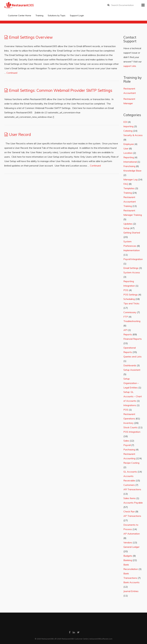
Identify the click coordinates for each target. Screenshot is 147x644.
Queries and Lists (132, 357)
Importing (128, 126)
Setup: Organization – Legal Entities (131, 383)
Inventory (128, 423)
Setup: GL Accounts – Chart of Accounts (133, 396)
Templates (129, 188)
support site (130, 66)
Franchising (129, 166)
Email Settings (131, 268)
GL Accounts (130, 472)
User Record (20, 135)
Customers (129, 485)
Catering (128, 131)
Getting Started (132, 233)
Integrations (130, 405)
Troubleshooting (132, 321)
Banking (128, 560)
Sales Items (130, 498)
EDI (125, 122)
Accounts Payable (133, 503)
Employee (129, 144)
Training (39, 15)
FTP (126, 317)
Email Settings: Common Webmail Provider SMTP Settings (61, 90)
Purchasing (129, 450)
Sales (126, 441)
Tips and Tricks (131, 303)
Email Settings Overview (31, 37)
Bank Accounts (131, 582)
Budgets (128, 556)
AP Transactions (132, 516)
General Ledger (131, 547)
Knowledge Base (132, 171)
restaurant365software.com (101, 639)
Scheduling (129, 299)
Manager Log (130, 179)
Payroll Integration (133, 259)
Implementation (132, 250)
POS (126, 290)
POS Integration (132, 432)
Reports (128, 334)
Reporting (129, 157)
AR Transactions (132, 489)
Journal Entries (131, 591)
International (130, 162)
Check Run (129, 511)
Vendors (128, 542)
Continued (12, 73)
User (126, 148)
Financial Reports (133, 339)
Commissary (130, 312)
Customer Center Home (20, 15)
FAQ (126, 184)
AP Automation (132, 534)
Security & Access (133, 135)
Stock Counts (130, 427)
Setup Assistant (132, 370)
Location (128, 153)
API (125, 330)
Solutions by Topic (57, 15)
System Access (132, 272)
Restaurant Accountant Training (130, 202)
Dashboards (130, 365)
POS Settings (131, 295)
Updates (128, 224)
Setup (127, 228)
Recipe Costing (131, 463)
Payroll (127, 445)
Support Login (77, 15)
